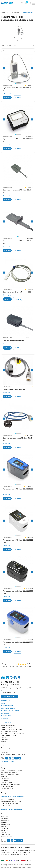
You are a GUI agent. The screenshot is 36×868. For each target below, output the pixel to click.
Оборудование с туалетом (9, 772)
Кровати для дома (6, 783)
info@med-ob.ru (10, 692)
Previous (4, 68)
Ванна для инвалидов (7, 787)
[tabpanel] (18, 68)
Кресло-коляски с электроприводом (12, 770)
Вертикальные (5, 812)
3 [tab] (18, 84)
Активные (4, 764)
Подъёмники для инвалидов (11, 809)
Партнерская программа (10, 711)
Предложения (6, 716)
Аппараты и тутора (7, 750)
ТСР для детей (6, 722)
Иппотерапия (5, 793)
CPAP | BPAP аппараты (7, 799)
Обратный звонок (9, 697)
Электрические (5, 824)
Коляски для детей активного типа (11, 729)
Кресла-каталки (5, 778)
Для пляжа (4, 776)
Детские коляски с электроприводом (12, 733)
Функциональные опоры (8, 736)
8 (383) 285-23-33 (10, 682)
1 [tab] (16, 84)
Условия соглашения (24, 847)
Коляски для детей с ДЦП (9, 727)
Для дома (4, 826)
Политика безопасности (8, 847)
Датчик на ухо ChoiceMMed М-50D (17, 292)
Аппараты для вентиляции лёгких (11, 801)
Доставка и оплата (8, 708)
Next (32, 68)
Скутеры (3, 768)
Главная (4, 12)
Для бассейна (5, 820)
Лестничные (4, 828)
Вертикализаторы (6, 780)
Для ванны (4, 822)
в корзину (7, 97)
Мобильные (4, 831)
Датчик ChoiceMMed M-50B (14, 389)
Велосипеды (5, 740)
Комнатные (4, 818)
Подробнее (17, 97)
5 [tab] (19, 84)
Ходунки (3, 738)
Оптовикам (5, 713)
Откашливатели (6, 805)
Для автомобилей (6, 837)
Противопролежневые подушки (11, 785)
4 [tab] (18, 84)
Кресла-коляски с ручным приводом (12, 766)
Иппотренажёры (6, 748)
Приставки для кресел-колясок (10, 774)
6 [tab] (20, 84)
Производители (15, 12)
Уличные (3, 833)
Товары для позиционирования (10, 744)
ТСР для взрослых (8, 761)
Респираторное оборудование (12, 797)
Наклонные (4, 814)
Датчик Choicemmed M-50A (14, 341)
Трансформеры (5, 835)
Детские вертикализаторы (9, 731)
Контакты (4, 718)
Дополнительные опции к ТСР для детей (13, 754)
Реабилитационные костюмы (10, 746)
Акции (3, 703)
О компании (5, 701)
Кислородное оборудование (10, 803)
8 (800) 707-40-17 (10, 685)
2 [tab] (17, 84)
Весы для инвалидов (7, 789)
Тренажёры (4, 791)
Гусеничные (4, 816)
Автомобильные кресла (8, 725)
